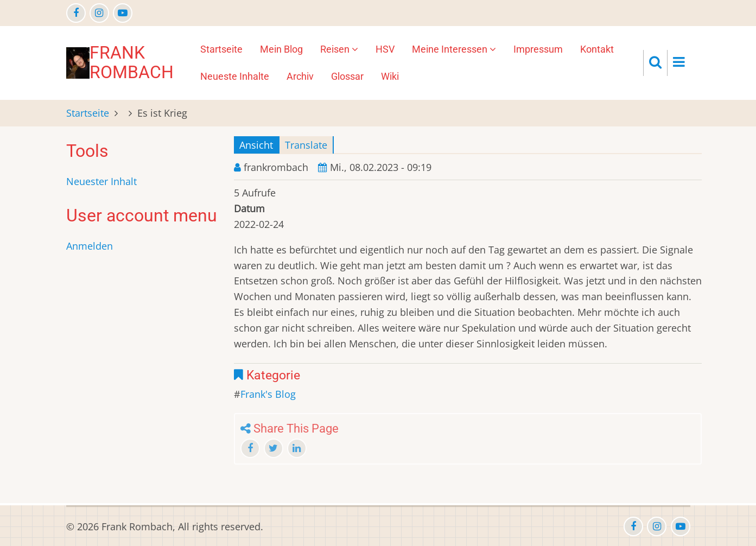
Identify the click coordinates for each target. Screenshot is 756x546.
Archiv (300, 76)
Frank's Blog (268, 394)
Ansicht (256, 145)
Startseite (221, 49)
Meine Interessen (454, 49)
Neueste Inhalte (235, 76)
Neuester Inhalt (101, 181)
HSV (385, 49)
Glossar (347, 76)
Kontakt (597, 49)
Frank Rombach (132, 62)
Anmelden (90, 246)
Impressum (538, 49)
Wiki (390, 76)
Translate (306, 145)
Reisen (339, 49)
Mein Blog (281, 49)
